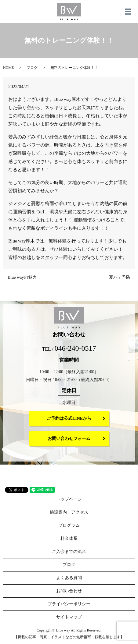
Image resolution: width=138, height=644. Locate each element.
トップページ (69, 499)
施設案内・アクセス (69, 512)
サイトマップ (69, 617)
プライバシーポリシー (69, 604)
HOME (8, 68)
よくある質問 (69, 578)
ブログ (32, 68)
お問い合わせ (69, 591)
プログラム (69, 525)
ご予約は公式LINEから (69, 418)
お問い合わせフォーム (69, 439)
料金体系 (69, 538)
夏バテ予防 (120, 277)
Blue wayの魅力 (22, 277)
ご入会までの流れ (69, 552)
